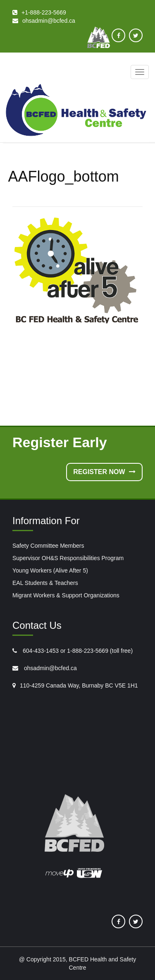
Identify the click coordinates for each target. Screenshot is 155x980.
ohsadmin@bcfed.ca (50, 668)
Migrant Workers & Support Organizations (66, 595)
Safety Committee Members (48, 546)
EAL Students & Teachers (45, 583)
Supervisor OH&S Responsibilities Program (68, 558)
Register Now (104, 472)
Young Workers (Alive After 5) (50, 570)
